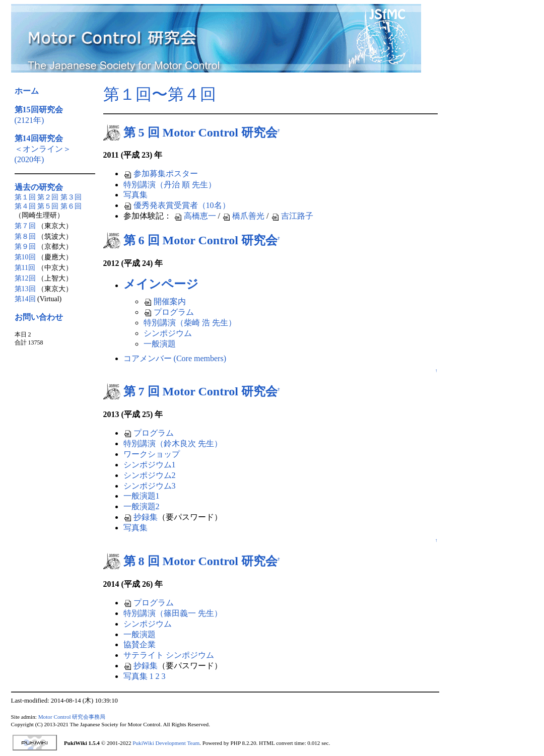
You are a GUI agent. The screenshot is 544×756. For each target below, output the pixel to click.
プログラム (169, 312)
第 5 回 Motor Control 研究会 (200, 132)
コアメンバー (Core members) (175, 358)
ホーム (27, 91)
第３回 (71, 197)
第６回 (71, 206)
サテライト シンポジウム (169, 655)
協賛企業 (140, 644)
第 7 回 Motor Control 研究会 (200, 391)
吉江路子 (292, 216)
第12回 (25, 278)
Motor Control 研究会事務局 (72, 717)
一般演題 (160, 344)
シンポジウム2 (150, 475)
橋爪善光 (243, 216)
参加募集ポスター (161, 174)
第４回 (25, 206)
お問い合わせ (39, 317)
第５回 (48, 206)
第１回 (25, 197)
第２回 (48, 197)
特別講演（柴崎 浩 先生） (190, 323)
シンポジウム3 (150, 486)
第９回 (25, 247)
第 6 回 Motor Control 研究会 (200, 240)
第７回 (25, 226)
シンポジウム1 (150, 465)
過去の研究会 (39, 187)
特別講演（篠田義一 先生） (173, 613)
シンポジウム (168, 333)
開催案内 (165, 301)
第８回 (25, 236)
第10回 (25, 257)
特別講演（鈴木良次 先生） (173, 443)
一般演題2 (142, 506)
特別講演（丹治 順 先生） (170, 185)
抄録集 (141, 517)
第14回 (25, 299)
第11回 (25, 268)
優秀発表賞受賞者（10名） (177, 205)
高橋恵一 (195, 216)
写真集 (135, 195)
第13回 (25, 289)
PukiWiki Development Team (166, 743)
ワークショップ (152, 454)
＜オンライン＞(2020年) (43, 149)
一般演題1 (142, 496)
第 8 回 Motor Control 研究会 (200, 561)
